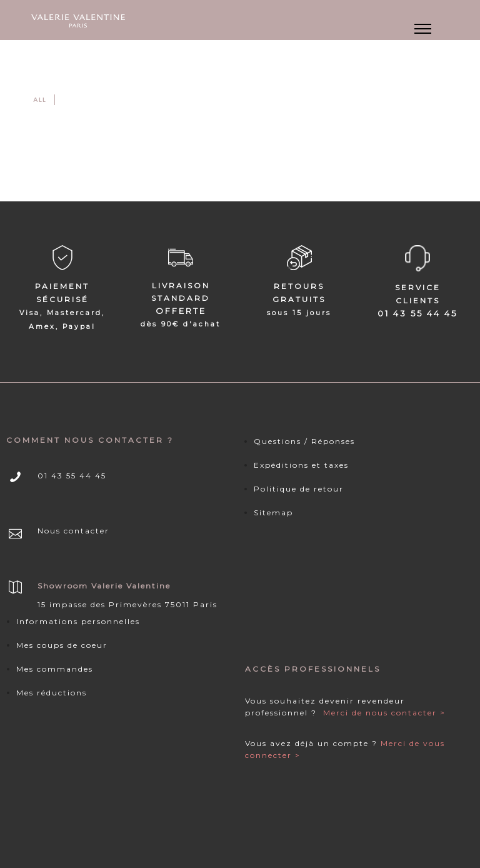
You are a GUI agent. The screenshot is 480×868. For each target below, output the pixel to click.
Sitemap (273, 512)
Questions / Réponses (304, 441)
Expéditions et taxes (301, 465)
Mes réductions (52, 693)
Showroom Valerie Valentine (104, 586)
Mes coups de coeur (62, 645)
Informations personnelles (78, 621)
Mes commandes (55, 669)
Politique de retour (299, 489)
